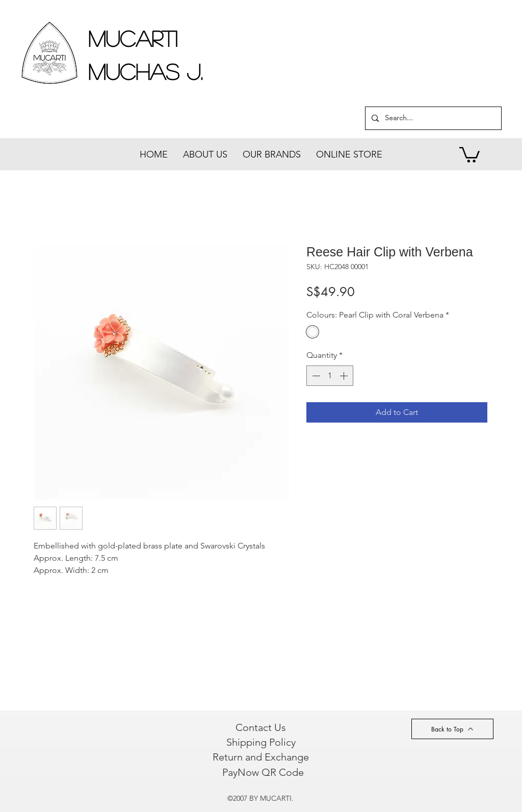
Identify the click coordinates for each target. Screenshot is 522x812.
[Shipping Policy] (261, 742)
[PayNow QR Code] (263, 772)
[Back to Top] (452, 729)
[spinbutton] (330, 376)
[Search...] (432, 118)
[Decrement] (315, 376)
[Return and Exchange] (260, 757)
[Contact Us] (261, 727)
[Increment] (345, 376)
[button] (469, 154)
